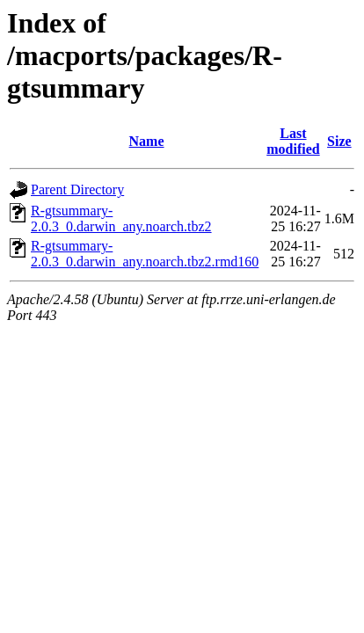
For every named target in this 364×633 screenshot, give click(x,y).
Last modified (293, 141)
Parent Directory (77, 189)
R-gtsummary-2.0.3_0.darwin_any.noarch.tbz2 (121, 218)
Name (147, 141)
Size (339, 141)
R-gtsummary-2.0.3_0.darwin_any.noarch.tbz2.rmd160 (145, 254)
